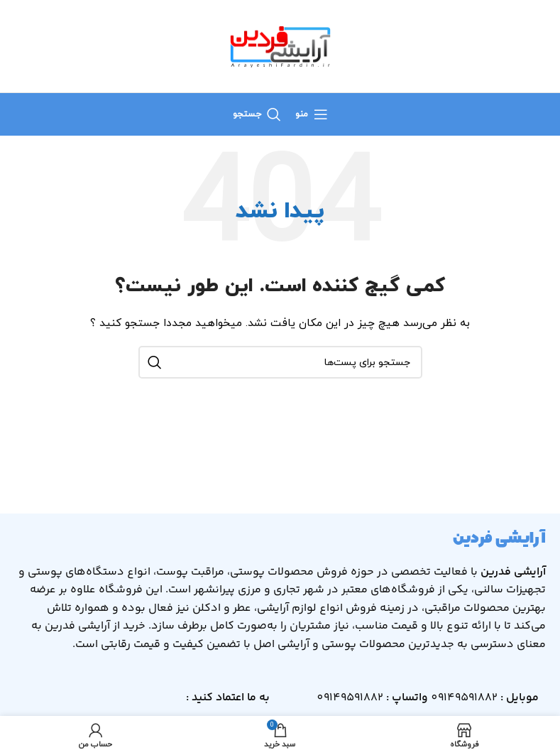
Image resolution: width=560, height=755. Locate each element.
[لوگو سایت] (280, 45)
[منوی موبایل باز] (312, 114)
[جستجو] (257, 114)
